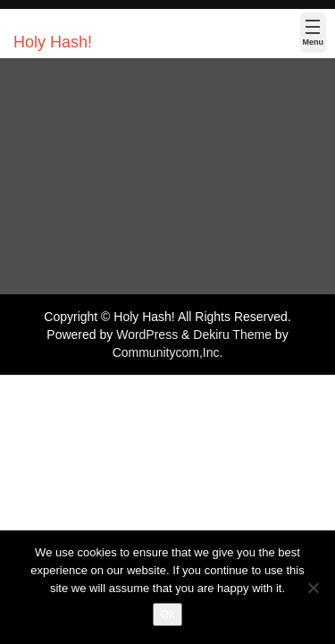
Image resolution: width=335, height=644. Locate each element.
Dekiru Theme (232, 335)
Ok (167, 614)
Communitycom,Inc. (168, 352)
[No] (313, 588)
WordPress (147, 335)
